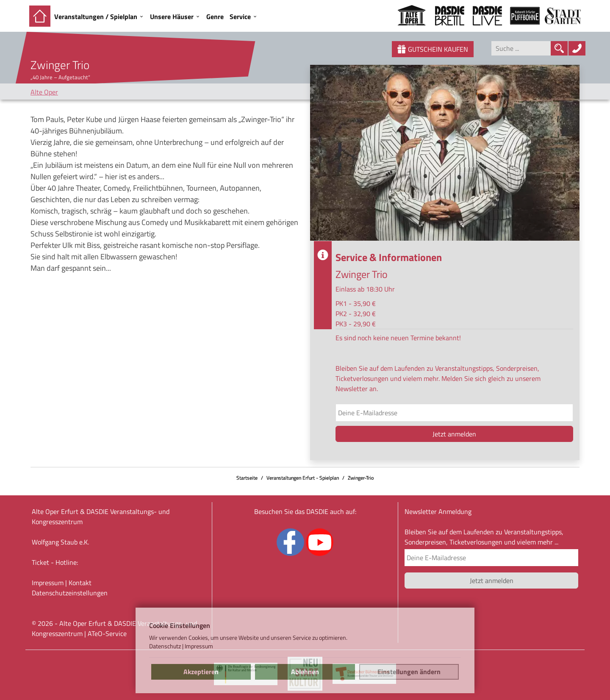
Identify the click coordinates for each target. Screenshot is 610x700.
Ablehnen (305, 672)
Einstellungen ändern (409, 672)
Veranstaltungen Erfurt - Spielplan (303, 478)
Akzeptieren (201, 672)
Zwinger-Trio (361, 478)
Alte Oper (44, 92)
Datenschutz (165, 646)
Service (240, 17)
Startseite (247, 478)
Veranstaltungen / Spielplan (96, 17)
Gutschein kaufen (433, 49)
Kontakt (80, 583)
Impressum (48, 583)
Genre (215, 17)
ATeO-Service (107, 633)
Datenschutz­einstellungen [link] (70, 593)
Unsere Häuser (172, 17)
